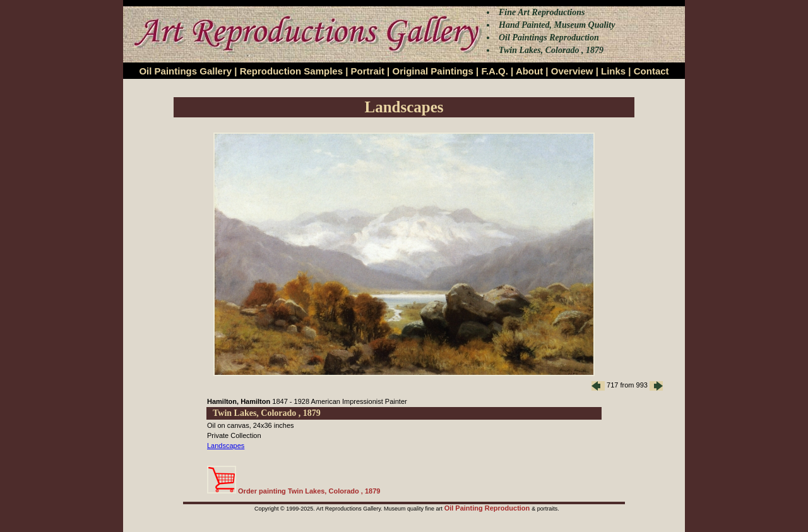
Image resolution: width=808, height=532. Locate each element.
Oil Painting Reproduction (488, 508)
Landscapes (226, 446)
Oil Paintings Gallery (185, 71)
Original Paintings (432, 71)
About (529, 71)
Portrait (368, 71)
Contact (651, 71)
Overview (572, 71)
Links (613, 71)
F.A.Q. (495, 71)
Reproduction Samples (291, 71)
